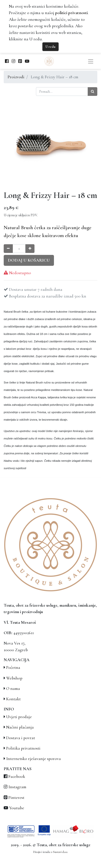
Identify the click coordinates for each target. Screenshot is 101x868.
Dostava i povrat (21, 738)
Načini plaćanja (20, 727)
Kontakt (13, 699)
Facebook (17, 776)
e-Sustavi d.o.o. (59, 852)
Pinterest (16, 798)
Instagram (17, 787)
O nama (13, 689)
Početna (13, 667)
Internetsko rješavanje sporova (34, 759)
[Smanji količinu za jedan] (8, 249)
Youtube (17, 808)
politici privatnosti (71, 13)
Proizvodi (16, 77)
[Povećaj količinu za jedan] (30, 249)
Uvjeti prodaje (19, 717)
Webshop (14, 678)
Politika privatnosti (23, 748)
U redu (50, 47)
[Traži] (93, 92)
